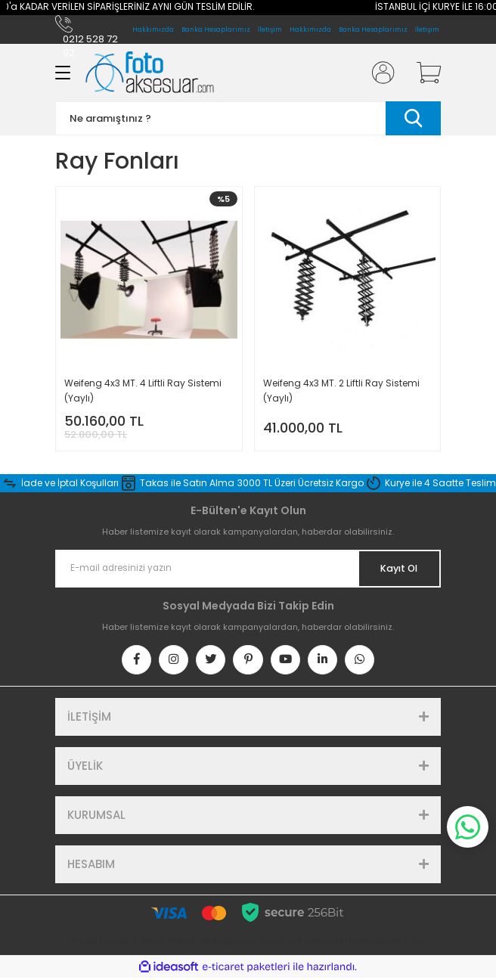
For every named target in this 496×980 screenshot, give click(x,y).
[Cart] (423, 73)
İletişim (427, 29)
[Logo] (150, 73)
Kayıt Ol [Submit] (398, 568)
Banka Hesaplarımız (373, 29)
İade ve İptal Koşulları (70, 483)
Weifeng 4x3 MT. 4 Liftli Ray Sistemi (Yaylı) (143, 391)
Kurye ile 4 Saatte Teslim (440, 483)
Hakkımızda (310, 29)
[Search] (248, 118)
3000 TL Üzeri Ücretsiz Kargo (301, 483)
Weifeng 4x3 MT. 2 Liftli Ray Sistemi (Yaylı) (341, 391)
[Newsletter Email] (248, 569)
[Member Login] (379, 73)
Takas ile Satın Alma (187, 483)
